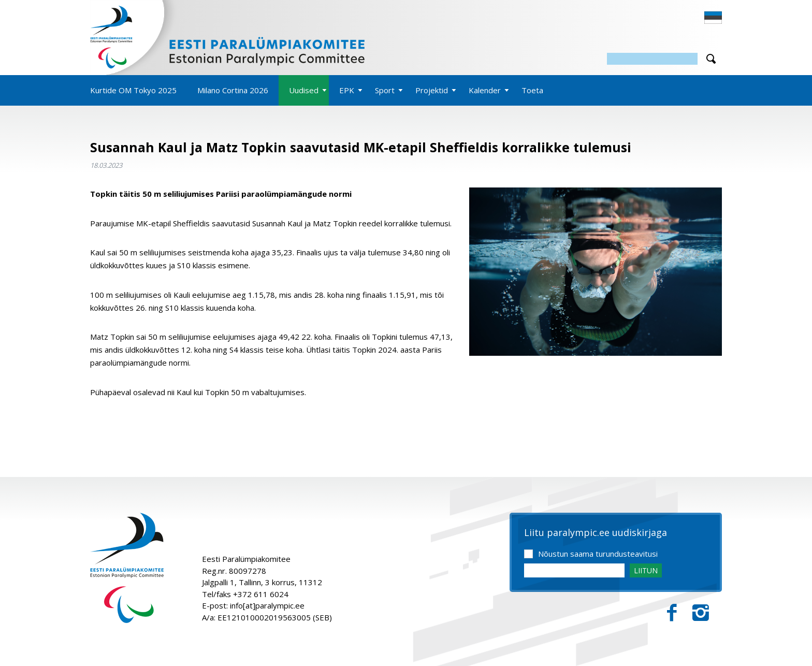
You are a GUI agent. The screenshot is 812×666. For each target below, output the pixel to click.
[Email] (574, 570)
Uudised (304, 90)
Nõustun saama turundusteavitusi (598, 554)
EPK (347, 90)
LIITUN (646, 570)
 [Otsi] (711, 59)
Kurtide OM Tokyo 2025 (133, 90)
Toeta (532, 90)
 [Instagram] (701, 613)
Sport (385, 90)
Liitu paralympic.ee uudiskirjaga (596, 533)
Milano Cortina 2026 (233, 90)
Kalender (485, 90)
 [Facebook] (672, 613)
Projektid (432, 90)
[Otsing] (652, 59)
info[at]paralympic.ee (267, 605)
